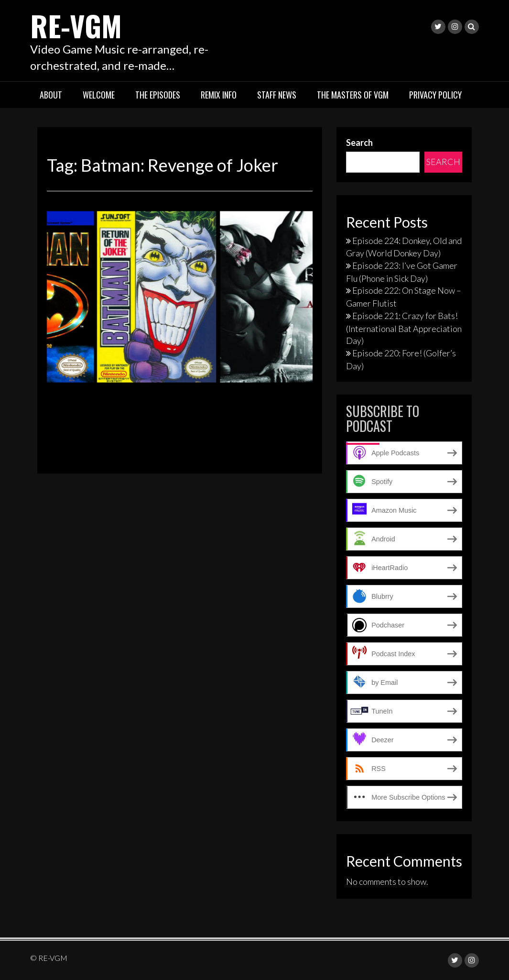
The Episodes (158, 95)
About (51, 95)
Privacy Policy (435, 95)
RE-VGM (76, 25)
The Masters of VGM (353, 95)
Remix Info (219, 95)
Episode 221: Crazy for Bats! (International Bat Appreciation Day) (404, 328)
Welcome (99, 95)
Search (359, 143)
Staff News (277, 95)
